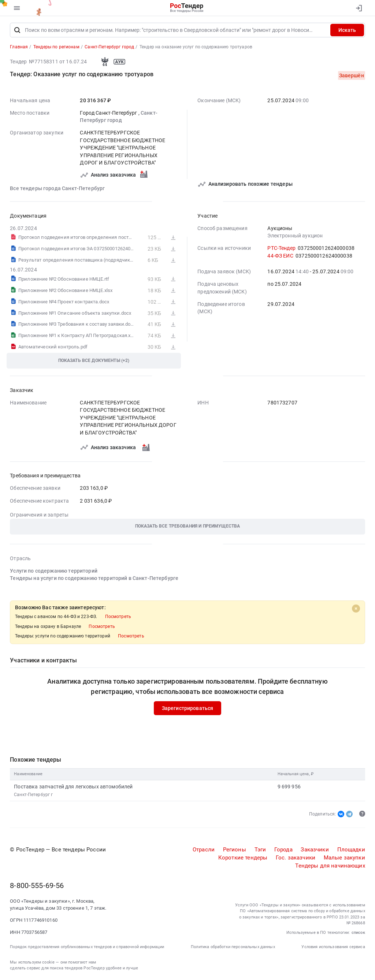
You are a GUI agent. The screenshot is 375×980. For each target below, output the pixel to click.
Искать (347, 30)
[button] (187, 527)
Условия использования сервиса (333, 947)
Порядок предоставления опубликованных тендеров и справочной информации (87, 947)
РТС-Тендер (281, 248)
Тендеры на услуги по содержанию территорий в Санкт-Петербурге (94, 578)
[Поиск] (17, 30)
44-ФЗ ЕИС (280, 256)
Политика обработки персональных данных (233, 947)
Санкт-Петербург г (33, 795)
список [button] (358, 933)
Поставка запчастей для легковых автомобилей (73, 787)
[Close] (356, 609)
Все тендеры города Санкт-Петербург (57, 188)
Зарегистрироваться (188, 709)
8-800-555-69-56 (37, 886)
